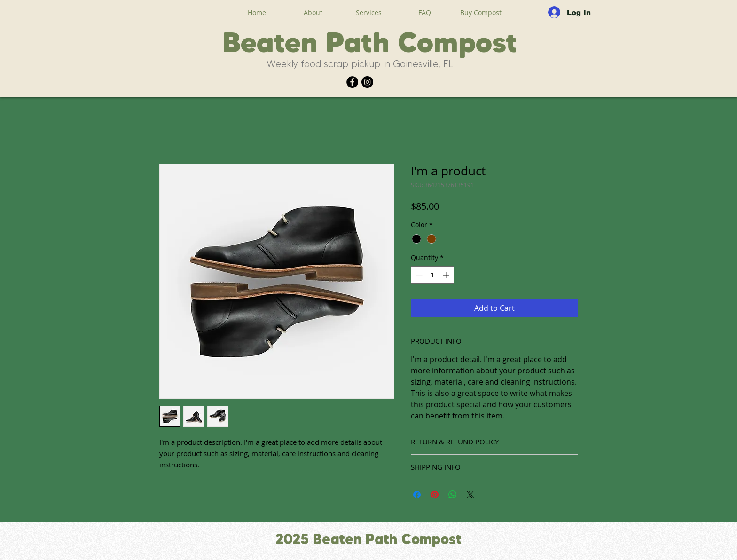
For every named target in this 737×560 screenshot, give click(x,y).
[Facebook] (352, 82)
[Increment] (447, 275)
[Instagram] (367, 82)
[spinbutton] (432, 275)
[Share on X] (470, 495)
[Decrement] (418, 275)
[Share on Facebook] (417, 495)
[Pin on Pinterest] (435, 495)
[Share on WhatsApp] (453, 495)
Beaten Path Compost (370, 42)
